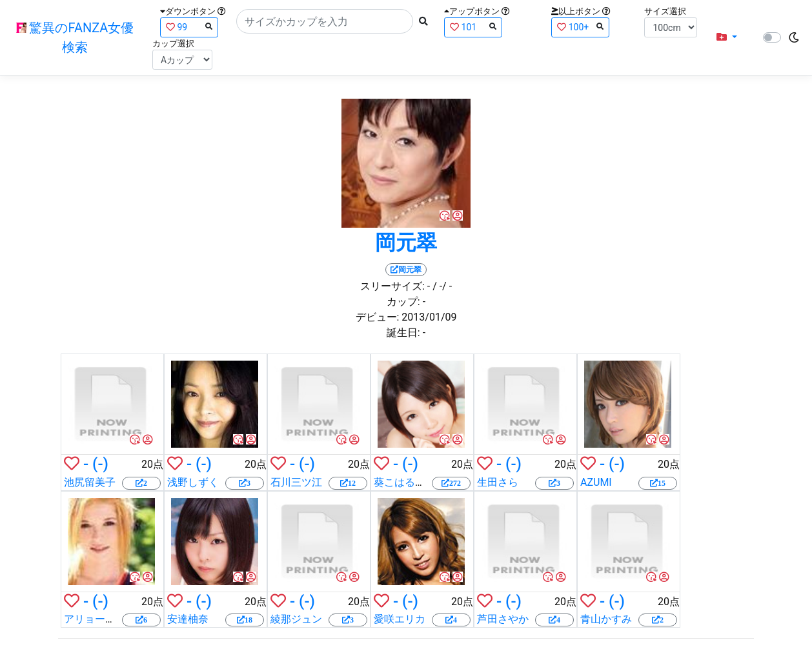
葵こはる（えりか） (420, 482)
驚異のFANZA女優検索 (75, 37)
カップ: (403, 302)
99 (189, 27)
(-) (100, 464)
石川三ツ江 (296, 482)
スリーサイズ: (392, 286)
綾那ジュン (296, 619)
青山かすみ (606, 619)
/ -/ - (442, 286)
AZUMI (596, 482)
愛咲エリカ (400, 619)
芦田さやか (503, 619)
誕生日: (403, 333)
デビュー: (378, 317)
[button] (727, 37)
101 (473, 27)
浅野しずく (193, 482)
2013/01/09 (429, 317)
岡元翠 (406, 243)
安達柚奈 (188, 619)
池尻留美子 (90, 482)
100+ (580, 27)
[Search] (325, 21)
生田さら (498, 482)
